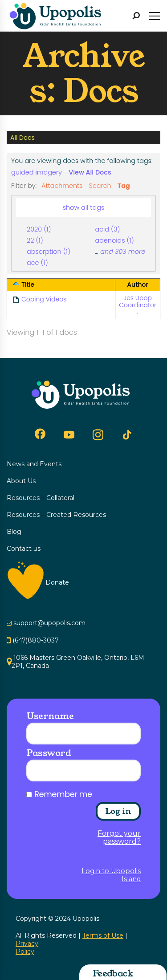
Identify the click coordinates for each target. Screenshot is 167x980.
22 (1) (35, 240)
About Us (21, 481)
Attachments (62, 186)
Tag (124, 186)
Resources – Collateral (41, 498)
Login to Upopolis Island (111, 875)
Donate (57, 582)
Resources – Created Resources (56, 515)
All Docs (22, 138)
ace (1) (37, 263)
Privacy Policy (27, 947)
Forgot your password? (119, 838)
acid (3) (107, 229)
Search (100, 186)
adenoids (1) (114, 240)
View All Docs (90, 172)
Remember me (63, 794)
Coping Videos (44, 299)
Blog (14, 532)
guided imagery (37, 172)
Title (28, 285)
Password (49, 753)
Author (137, 285)
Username (50, 716)
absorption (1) (49, 252)
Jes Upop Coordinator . (138, 305)
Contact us (24, 549)
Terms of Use (103, 935)
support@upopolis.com (49, 623)
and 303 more (123, 252)
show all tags (84, 207)
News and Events (34, 464)
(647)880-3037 (36, 640)
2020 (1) (39, 229)
